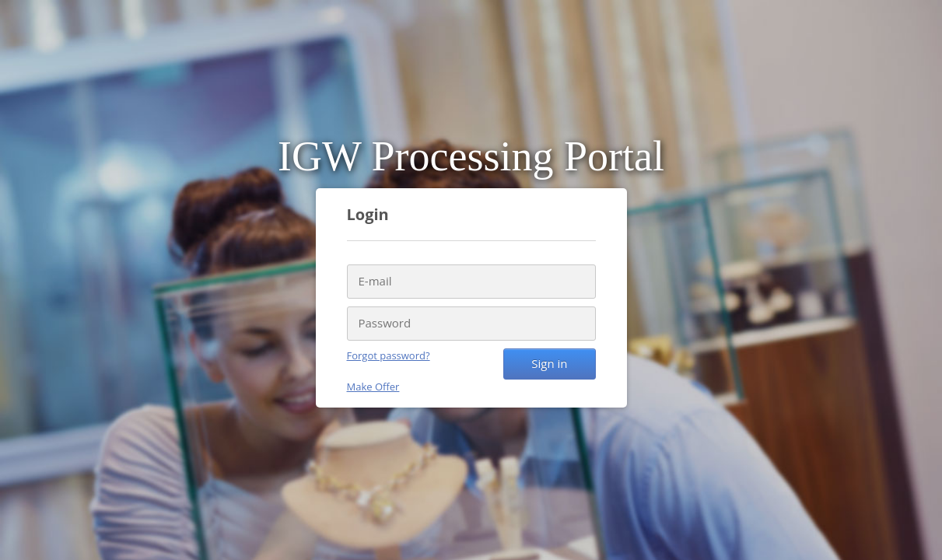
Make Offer (373, 387)
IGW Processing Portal (471, 156)
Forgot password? (389, 355)
